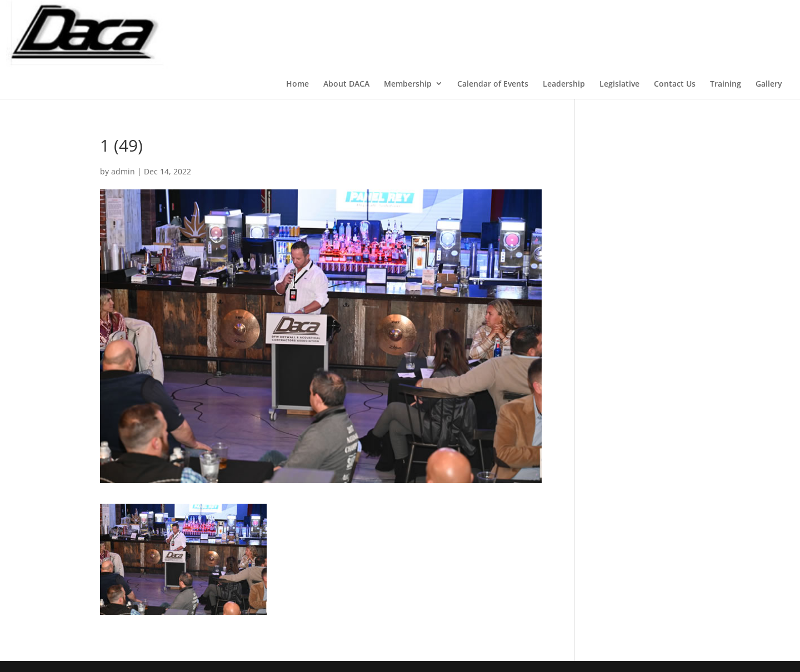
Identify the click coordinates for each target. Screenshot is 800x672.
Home (297, 84)
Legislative (619, 84)
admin (123, 171)
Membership (408, 84)
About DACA (346, 84)
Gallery (769, 84)
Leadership (564, 84)
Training (726, 84)
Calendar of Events (493, 84)
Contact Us (675, 84)
